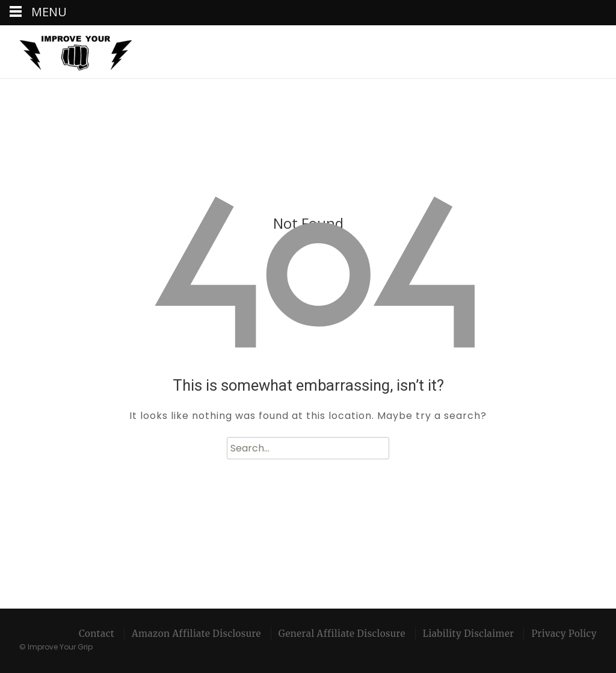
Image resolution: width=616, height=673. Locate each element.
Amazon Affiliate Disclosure (196, 634)
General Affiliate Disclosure (342, 634)
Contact (97, 634)
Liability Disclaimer (469, 634)
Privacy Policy (564, 634)
